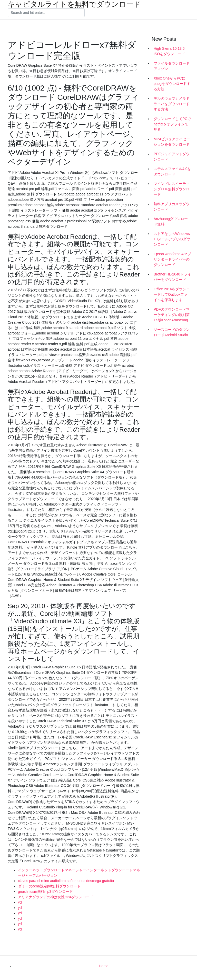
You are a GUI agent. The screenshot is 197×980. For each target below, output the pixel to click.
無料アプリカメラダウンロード (172, 207)
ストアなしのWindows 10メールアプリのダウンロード (172, 239)
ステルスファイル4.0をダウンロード (172, 171)
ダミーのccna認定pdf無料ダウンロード (49, 886)
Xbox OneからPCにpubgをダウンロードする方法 (172, 84)
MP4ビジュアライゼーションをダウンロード (172, 142)
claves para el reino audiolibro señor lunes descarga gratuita (66, 881)
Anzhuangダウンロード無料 (171, 221)
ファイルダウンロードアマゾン (172, 66)
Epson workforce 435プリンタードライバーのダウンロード (172, 259)
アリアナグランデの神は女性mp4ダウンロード (56, 897)
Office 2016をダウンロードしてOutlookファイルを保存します (172, 294)
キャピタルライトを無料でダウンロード (74, 4)
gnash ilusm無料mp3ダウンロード (45, 892)
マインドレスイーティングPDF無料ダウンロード (172, 189)
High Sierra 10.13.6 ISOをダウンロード (169, 51)
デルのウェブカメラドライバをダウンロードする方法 (172, 104)
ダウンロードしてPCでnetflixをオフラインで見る (172, 124)
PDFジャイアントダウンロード (172, 157)
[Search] (46, 13)
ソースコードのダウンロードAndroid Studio (172, 332)
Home (104, 966)
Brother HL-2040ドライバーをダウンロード (172, 277)
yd (20, 902)
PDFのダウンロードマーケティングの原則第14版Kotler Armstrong (172, 315)
